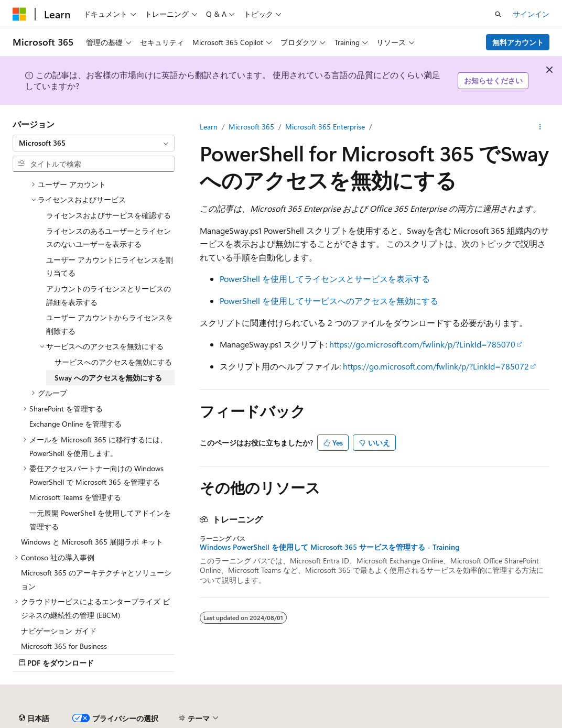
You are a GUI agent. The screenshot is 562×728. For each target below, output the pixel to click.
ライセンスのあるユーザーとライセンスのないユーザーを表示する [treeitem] (109, 238)
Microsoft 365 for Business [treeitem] (64, 646)
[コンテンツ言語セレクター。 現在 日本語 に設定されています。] (34, 719)
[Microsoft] (19, 14)
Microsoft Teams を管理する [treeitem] (75, 497)
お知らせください (493, 80)
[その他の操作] (540, 127)
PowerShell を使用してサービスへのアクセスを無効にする (329, 301)
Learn (209, 127)
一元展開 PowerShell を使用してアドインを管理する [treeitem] (100, 520)
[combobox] (94, 143)
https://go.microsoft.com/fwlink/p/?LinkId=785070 (422, 344)
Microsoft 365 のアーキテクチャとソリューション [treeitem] (96, 579)
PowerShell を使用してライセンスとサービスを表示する (325, 279)
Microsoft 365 (251, 127)
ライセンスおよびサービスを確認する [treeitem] (109, 215)
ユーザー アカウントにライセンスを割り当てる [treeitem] (110, 267)
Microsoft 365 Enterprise (325, 127)
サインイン (531, 14)
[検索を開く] (498, 14)
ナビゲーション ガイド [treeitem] (59, 631)
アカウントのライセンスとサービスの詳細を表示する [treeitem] (109, 295)
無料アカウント (518, 42)
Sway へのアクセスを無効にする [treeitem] (108, 378)
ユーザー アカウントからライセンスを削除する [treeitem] (110, 324)
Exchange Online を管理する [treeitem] (75, 424)
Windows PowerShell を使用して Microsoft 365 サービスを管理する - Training (329, 547)
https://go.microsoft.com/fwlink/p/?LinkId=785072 (436, 366)
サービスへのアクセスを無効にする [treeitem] (113, 362)
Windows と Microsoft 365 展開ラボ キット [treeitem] (92, 542)
